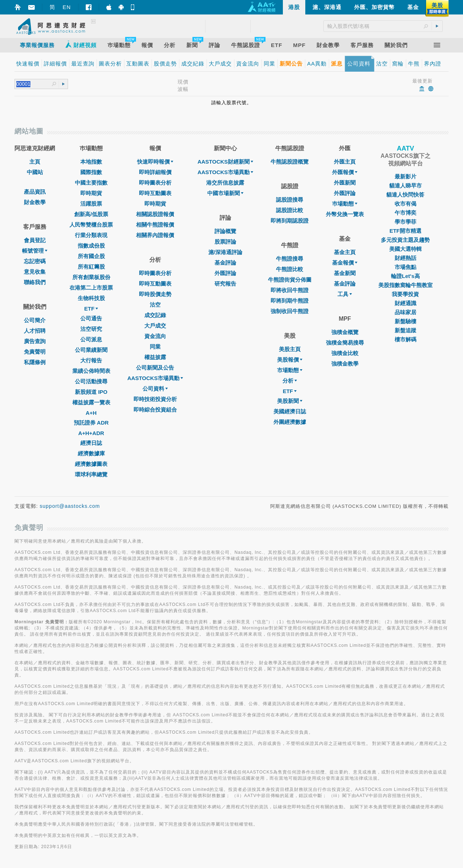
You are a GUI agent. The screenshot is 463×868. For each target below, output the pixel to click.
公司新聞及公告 (155, 368)
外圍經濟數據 (290, 422)
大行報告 (91, 360)
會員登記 (35, 240)
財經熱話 (405, 258)
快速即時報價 (155, 162)
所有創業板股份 (91, 277)
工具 (345, 294)
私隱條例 (35, 362)
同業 (155, 347)
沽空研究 (91, 329)
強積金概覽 (345, 332)
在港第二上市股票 (91, 288)
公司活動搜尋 (91, 381)
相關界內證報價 (155, 235)
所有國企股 (91, 256)
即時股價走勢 (155, 294)
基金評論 (225, 263)
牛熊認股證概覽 (290, 162)
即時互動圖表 (155, 193)
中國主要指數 (91, 183)
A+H (91, 413)
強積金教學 (345, 364)
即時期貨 (91, 193)
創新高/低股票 (91, 214)
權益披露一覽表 (91, 402)
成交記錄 (155, 315)
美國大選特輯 (405, 249)
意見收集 (35, 272)
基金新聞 (345, 273)
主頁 (35, 162)
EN (67, 7)
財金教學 (35, 202)
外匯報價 (345, 172)
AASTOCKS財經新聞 (225, 162)
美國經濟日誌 (290, 411)
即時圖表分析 (155, 183)
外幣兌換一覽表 (345, 214)
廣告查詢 (35, 341)
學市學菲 (405, 222)
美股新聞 (290, 401)
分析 (290, 381)
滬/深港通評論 (225, 252)
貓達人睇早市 (405, 186)
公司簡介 (35, 320)
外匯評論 (225, 273)
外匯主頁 (345, 162)
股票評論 (225, 242)
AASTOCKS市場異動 (155, 378)
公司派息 (91, 339)
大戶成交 (155, 326)
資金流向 (155, 336)
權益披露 (155, 357)
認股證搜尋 (290, 200)
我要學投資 (405, 294)
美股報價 (290, 360)
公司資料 (155, 389)
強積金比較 (345, 353)
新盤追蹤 (405, 330)
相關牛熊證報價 (155, 225)
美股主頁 (290, 349)
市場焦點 (405, 267)
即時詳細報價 (155, 172)
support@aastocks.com (70, 506)
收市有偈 (405, 204)
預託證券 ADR (91, 423)
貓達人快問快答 (405, 195)
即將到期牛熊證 (290, 301)
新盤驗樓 (405, 321)
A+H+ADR (91, 433)
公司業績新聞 (91, 350)
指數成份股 (91, 246)
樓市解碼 (405, 339)
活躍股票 (91, 204)
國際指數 (91, 172)
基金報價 (345, 263)
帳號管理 (35, 251)
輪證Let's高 (405, 276)
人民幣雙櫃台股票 (91, 225)
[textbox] (34, 84)
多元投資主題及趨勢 (405, 240)
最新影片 (405, 176)
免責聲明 (35, 352)
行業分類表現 (91, 235)
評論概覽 (225, 231)
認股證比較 (290, 210)
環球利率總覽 (91, 474)
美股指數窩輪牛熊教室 (405, 285)
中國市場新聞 (225, 193)
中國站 (35, 172)
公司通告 (91, 318)
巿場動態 (345, 204)
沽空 (155, 305)
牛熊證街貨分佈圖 (290, 280)
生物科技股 (91, 298)
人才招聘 (35, 331)
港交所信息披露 (225, 183)
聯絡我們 (35, 282)
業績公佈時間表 (91, 371)
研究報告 (225, 284)
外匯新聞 (345, 183)
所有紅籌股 (91, 267)
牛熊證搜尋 (290, 259)
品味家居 (405, 312)
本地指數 (91, 162)
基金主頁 (345, 252)
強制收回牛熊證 (290, 311)
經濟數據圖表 (91, 464)
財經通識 (405, 303)
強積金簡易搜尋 (345, 343)
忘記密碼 (35, 261)
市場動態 (290, 370)
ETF (91, 309)
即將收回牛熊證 (290, 290)
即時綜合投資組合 (155, 410)
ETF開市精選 (405, 231)
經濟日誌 (91, 443)
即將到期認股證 (290, 221)
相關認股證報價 (155, 214)
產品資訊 (35, 192)
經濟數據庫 (91, 453)
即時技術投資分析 (155, 399)
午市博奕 (405, 213)
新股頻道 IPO (91, 392)
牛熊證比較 (290, 269)
